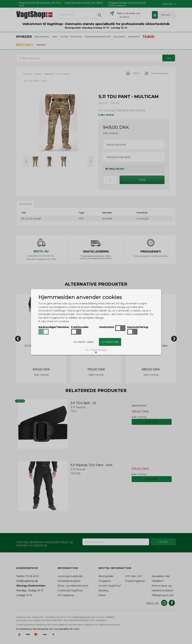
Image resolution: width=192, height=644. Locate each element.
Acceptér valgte (84, 342)
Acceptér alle (110, 342)
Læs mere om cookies (54, 321)
